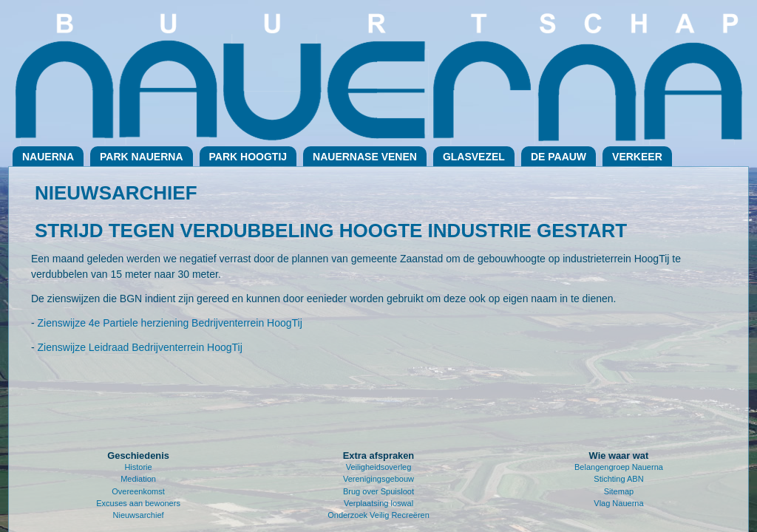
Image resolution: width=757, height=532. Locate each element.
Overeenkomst (138, 491)
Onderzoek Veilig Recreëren (378, 515)
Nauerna (48, 157)
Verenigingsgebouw (378, 479)
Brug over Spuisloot (378, 491)
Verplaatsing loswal (378, 503)
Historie (138, 467)
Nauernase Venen (365, 157)
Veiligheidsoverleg (379, 467)
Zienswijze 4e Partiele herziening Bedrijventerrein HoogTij (170, 323)
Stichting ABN (618, 479)
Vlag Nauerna (618, 503)
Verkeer (637, 157)
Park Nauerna (142, 157)
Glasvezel (474, 157)
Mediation (138, 479)
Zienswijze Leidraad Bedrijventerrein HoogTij (140, 347)
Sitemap (619, 491)
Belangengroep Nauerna (619, 467)
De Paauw (559, 157)
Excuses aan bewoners (138, 503)
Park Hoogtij (248, 157)
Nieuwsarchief (139, 515)
